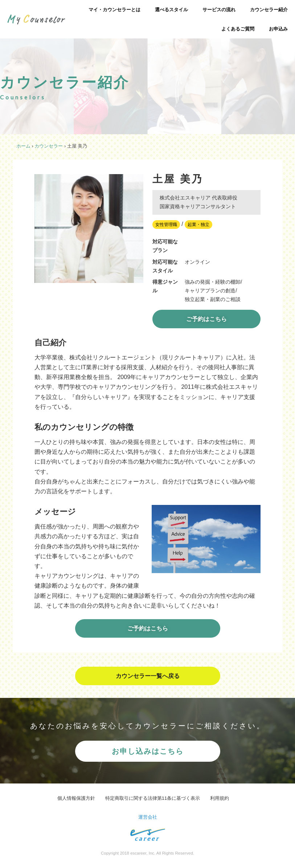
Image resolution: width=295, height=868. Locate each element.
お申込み (278, 29)
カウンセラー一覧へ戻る (148, 676)
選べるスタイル (171, 10)
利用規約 (220, 798)
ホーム (23, 146)
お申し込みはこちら (148, 751)
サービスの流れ (219, 10)
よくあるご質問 (238, 29)
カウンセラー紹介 (269, 10)
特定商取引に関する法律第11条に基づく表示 (153, 798)
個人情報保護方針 (76, 798)
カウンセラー (49, 146)
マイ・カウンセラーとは (114, 10)
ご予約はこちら (206, 319)
